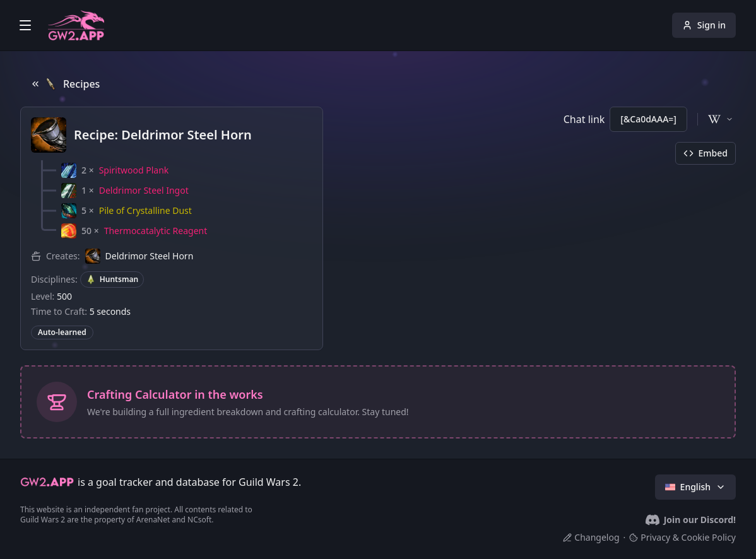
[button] (115, 170)
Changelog (591, 537)
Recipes (65, 84)
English (695, 487)
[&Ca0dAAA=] (648, 119)
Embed (706, 153)
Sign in (704, 25)
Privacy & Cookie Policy (682, 537)
